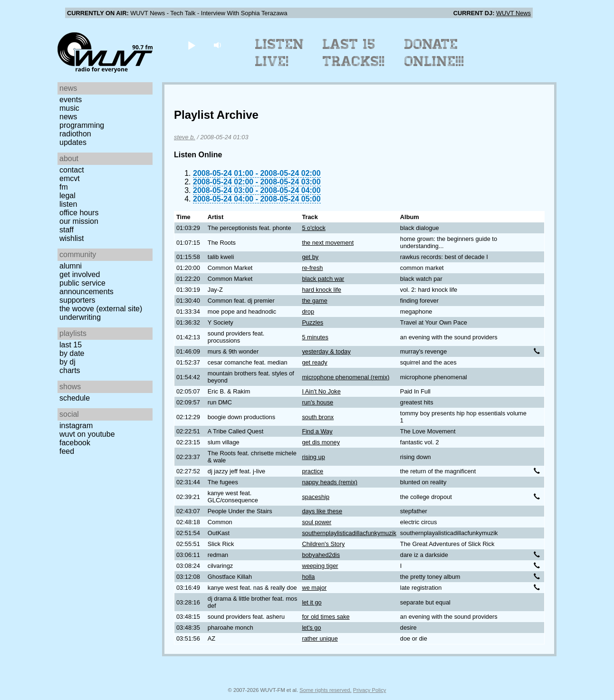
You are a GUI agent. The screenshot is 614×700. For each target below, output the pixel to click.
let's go (311, 628)
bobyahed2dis (321, 555)
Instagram (76, 426)
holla (308, 577)
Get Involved (80, 274)
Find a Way (317, 431)
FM (64, 187)
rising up (313, 457)
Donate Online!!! (434, 53)
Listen (68, 204)
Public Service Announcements (86, 287)
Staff (67, 230)
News (68, 117)
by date (72, 353)
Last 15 (71, 345)
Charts (70, 370)
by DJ (67, 362)
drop (308, 312)
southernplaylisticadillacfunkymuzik (349, 533)
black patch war (323, 279)
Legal (67, 196)
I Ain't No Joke (321, 391)
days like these (322, 511)
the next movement (328, 243)
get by (310, 257)
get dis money (321, 442)
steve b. (185, 137)
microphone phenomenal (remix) (345, 377)
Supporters (77, 300)
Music (69, 108)
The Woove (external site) (101, 309)
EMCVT (70, 178)
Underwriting (80, 317)
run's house (317, 402)
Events (71, 100)
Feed (67, 451)
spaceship (316, 497)
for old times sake (326, 617)
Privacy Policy (370, 690)
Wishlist (72, 238)
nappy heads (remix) (330, 482)
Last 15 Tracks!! (354, 53)
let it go (312, 602)
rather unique (320, 638)
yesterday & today (326, 351)
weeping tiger (320, 566)
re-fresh (312, 268)
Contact (72, 170)
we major (314, 588)
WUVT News (513, 13)
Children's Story (323, 544)
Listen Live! (280, 53)
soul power (317, 522)
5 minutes (315, 337)
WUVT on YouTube (87, 434)
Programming (82, 125)
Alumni (71, 266)
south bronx (318, 417)
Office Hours (79, 213)
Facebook (75, 443)
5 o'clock (313, 228)
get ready (314, 362)
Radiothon (75, 134)
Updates (73, 142)
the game (314, 301)
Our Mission (79, 221)
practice (312, 471)
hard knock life (321, 290)
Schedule (75, 398)
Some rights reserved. (325, 690)
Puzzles (312, 322)
